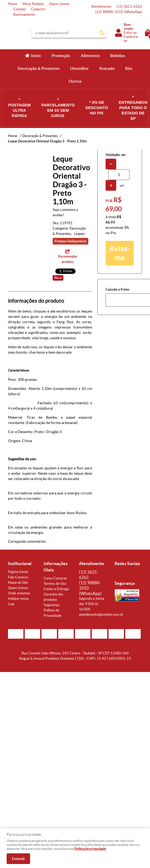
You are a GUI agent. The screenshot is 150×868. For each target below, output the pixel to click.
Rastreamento (24, 15)
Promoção (61, 56)
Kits (129, 68)
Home (13, 4)
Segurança (52, 605)
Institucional (20, 563)
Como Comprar (55, 578)
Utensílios (79, 68)
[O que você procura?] (102, 33)
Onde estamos (19, 593)
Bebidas (118, 56)
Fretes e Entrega (56, 589)
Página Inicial (18, 572)
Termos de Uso (55, 584)
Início (36, 56)
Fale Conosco (18, 577)
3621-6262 (129, 7)
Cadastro (38, 9)
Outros (75, 81)
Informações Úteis (56, 567)
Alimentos (90, 56)
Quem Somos (59, 4)
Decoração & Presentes (39, 68)
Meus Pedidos (33, 4)
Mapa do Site (18, 583)
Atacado (107, 68)
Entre (128, 33)
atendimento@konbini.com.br (101, 615)
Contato (20, 9)
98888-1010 (119, 12)
